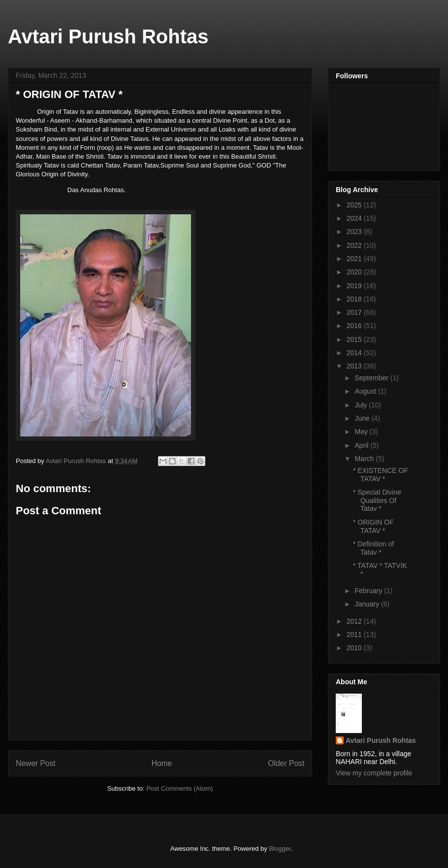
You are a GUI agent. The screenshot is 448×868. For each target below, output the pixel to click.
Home (162, 763)
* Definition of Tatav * (373, 548)
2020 (355, 272)
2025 (355, 205)
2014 (355, 353)
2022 (355, 245)
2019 (355, 286)
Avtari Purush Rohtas (108, 36)
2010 (355, 648)
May (362, 432)
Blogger (280, 849)
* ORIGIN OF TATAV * (373, 526)
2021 (355, 259)
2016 (355, 326)
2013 (355, 366)
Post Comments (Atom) (179, 788)
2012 (355, 621)
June (363, 418)
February (369, 591)
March (365, 459)
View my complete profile (374, 773)
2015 (355, 339)
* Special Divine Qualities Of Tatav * (377, 501)
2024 (355, 218)
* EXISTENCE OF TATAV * (381, 475)
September (372, 378)
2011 (355, 634)
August (366, 391)
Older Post (286, 763)
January (368, 604)
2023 (355, 232)
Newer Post (36, 763)
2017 (355, 312)
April (362, 445)
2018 (355, 299)
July (362, 405)
